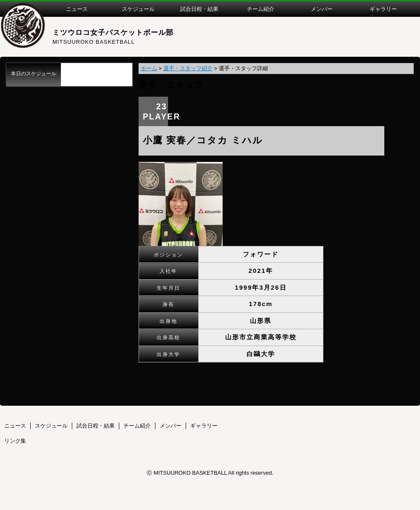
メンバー (171, 426)
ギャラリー (204, 426)
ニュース (15, 426)
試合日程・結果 (96, 426)
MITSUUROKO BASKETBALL (94, 42)
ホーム (149, 68)
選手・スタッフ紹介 (188, 68)
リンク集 (15, 441)
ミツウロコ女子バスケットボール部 (113, 33)
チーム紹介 (137, 426)
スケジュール (51, 426)
